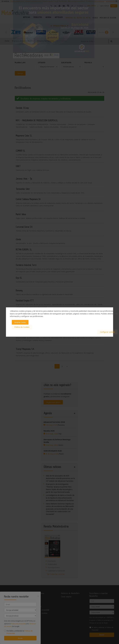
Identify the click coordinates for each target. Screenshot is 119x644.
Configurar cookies (107, 332)
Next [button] (113, 32)
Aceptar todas (20, 322)
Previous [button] (6, 32)
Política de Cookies (22, 327)
